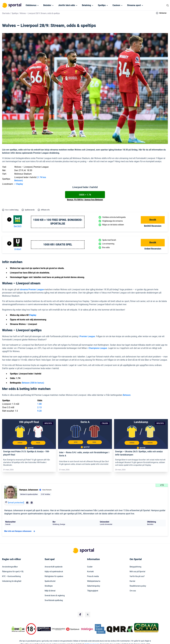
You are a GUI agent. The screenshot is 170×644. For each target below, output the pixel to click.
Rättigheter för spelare (54, 576)
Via (17, 184)
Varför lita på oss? (137, 576)
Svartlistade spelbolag (54, 600)
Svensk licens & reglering (55, 596)
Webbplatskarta (94, 581)
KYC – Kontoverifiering (11, 576)
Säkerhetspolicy (94, 586)
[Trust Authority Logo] (44, 629)
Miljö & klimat (50, 591)
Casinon (116, 5)
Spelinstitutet (50, 581)
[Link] (29, 434)
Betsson (127, 395)
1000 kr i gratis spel (58, 245)
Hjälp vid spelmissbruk (54, 572)
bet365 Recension (153, 226)
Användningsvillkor (10, 567)
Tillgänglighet (93, 591)
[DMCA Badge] (18, 629)
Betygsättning (135, 567)
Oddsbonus (31, 5)
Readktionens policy (138, 586)
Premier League (87, 336)
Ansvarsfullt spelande (54, 567)
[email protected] (16, 503)
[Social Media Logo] (80, 615)
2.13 (39, 407)
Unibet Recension (153, 249)
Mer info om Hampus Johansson (20, 531)
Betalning (86, 5)
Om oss (133, 591)
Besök (153, 220)
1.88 (39, 404)
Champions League (98, 348)
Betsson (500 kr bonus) (33, 383)
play (21, 184)
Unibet (18, 249)
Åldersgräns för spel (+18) (13, 572)
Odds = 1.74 (85, 195)
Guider (90, 567)
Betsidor (47, 5)
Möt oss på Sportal (137, 572)
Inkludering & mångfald (12, 581)
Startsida (6, 13)
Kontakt (90, 572)
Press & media (93, 576)
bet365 (18, 226)
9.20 (39, 411)
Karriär (132, 581)
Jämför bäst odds (67, 5)
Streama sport (134, 5)
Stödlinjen (49, 586)
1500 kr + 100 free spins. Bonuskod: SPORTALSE (58, 222)
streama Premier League (32, 290)
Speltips (102, 5)
